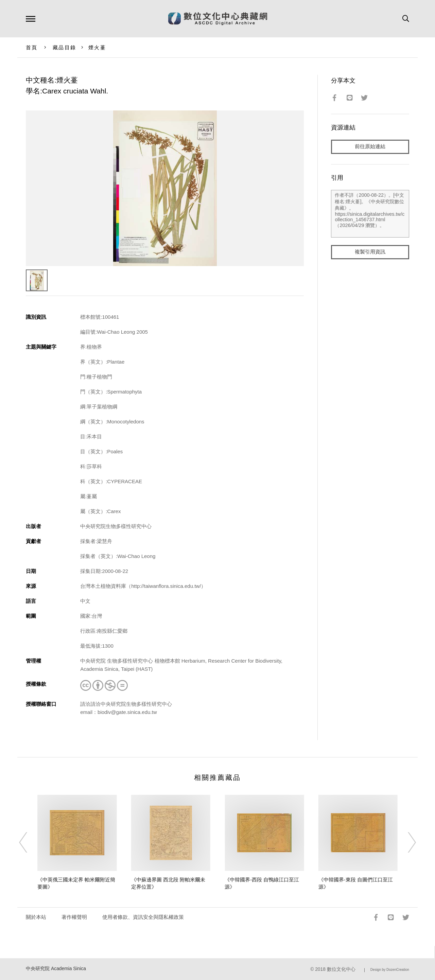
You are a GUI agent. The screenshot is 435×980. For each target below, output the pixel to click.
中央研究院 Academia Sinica (56, 969)
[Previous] (29, 842)
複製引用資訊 (370, 252)
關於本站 (36, 917)
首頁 (32, 47)
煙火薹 (97, 47)
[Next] (406, 842)
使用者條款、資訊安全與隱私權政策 (143, 917)
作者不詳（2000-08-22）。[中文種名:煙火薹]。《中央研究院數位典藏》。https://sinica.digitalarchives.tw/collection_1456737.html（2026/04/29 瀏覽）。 (370, 214)
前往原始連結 (370, 147)
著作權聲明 (74, 917)
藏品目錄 (64, 47)
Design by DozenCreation (390, 970)
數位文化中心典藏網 (218, 19)
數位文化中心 (341, 969)
